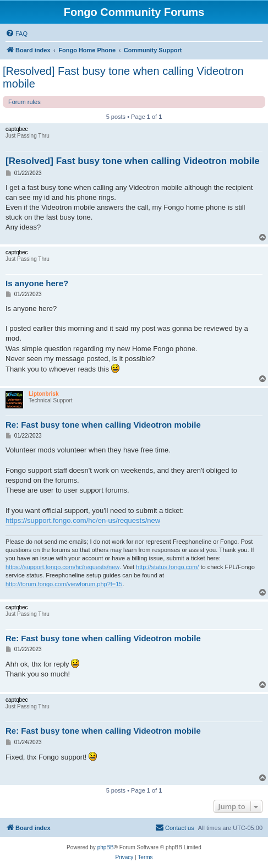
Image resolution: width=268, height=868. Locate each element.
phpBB (106, 847)
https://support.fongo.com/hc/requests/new (62, 567)
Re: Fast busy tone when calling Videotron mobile (103, 425)
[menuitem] (17, 34)
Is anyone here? (37, 283)
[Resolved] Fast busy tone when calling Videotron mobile (123, 77)
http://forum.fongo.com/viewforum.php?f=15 (64, 584)
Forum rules (24, 102)
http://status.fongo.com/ (167, 567)
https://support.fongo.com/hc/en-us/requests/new (83, 520)
